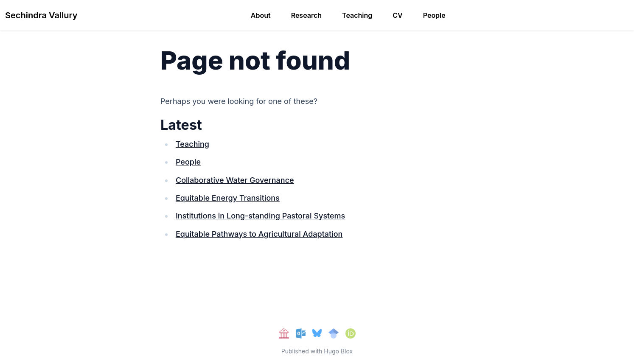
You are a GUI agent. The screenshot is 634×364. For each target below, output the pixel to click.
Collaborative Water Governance (235, 180)
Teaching (357, 15)
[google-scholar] (334, 333)
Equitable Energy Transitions (228, 198)
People (434, 15)
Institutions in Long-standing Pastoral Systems (260, 216)
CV (397, 15)
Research (306, 15)
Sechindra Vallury (41, 15)
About (261, 15)
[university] (284, 333)
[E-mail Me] (301, 333)
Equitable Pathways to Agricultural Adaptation (259, 234)
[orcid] (351, 333)
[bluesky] (317, 333)
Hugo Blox (338, 351)
